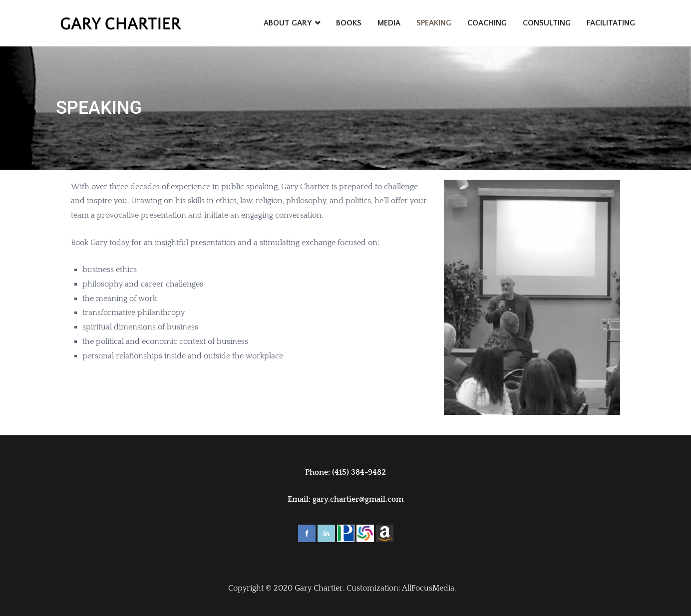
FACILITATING (611, 23)
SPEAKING (434, 23)
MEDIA (389, 23)
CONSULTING (547, 23)
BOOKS (349, 23)
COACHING (487, 23)
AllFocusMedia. (429, 588)
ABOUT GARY (288, 23)
